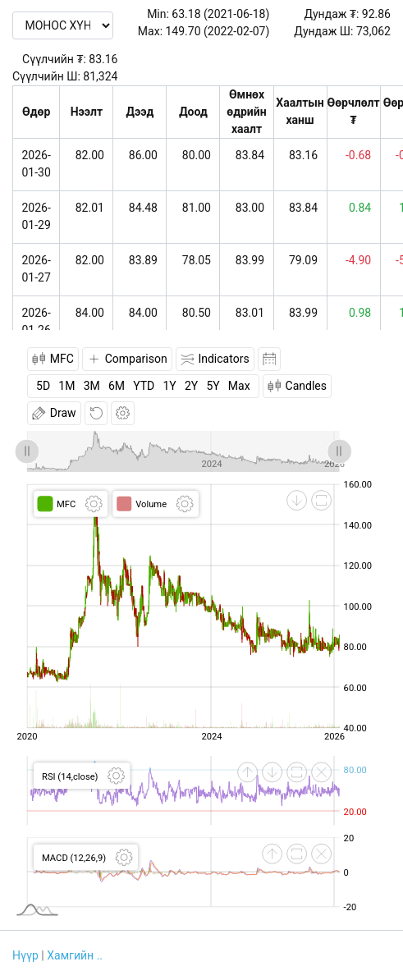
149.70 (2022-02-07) (218, 31)
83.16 (103, 59)
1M (66, 386)
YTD (144, 386)
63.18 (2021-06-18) (220, 14)
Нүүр (25, 955)
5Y (213, 386)
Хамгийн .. (75, 955)
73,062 (373, 31)
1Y (169, 386)
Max (239, 386)
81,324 (100, 76)
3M (92, 386)
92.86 (376, 14)
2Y (191, 386)
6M (117, 386)
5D (43, 386)
